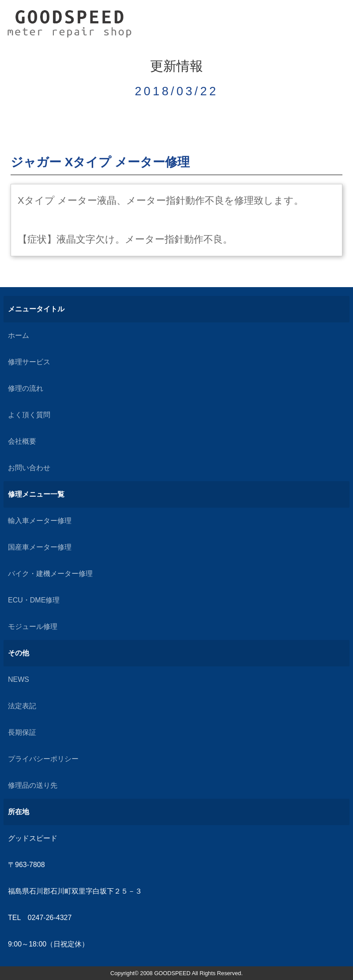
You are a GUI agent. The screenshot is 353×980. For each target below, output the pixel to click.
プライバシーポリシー (43, 759)
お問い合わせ (29, 468)
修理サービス (29, 362)
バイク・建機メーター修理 (50, 574)
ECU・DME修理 (34, 600)
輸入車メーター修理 (40, 521)
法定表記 (22, 706)
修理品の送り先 (33, 785)
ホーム (19, 335)
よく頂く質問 (29, 415)
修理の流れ (26, 388)
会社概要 (22, 441)
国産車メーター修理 (40, 547)
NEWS (19, 679)
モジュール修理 (33, 627)
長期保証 (22, 732)
